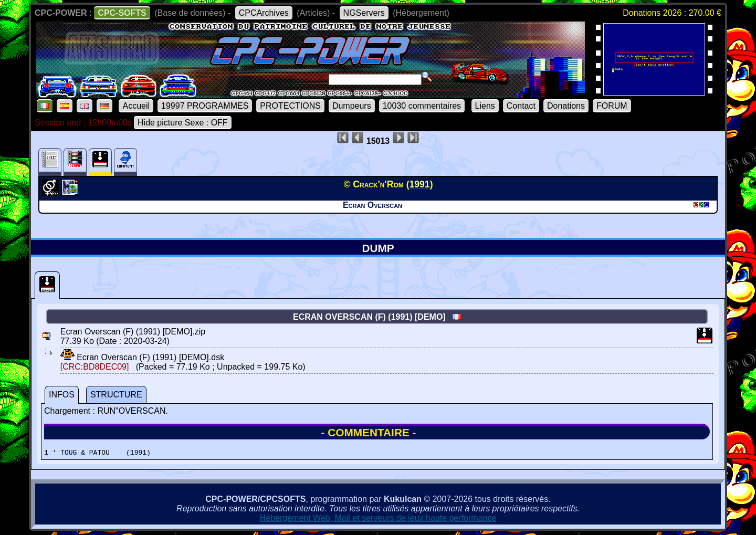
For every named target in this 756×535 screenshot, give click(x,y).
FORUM (612, 106)
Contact (521, 106)
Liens (485, 106)
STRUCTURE (116, 395)
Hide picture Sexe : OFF (183, 123)
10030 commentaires (422, 106)
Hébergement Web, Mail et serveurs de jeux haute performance (378, 520)
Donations (566, 106)
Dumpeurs (352, 106)
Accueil (136, 106)
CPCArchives (264, 13)
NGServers (364, 13)
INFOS (62, 395)
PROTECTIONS (290, 106)
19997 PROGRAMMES (205, 106)
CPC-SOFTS (122, 13)
